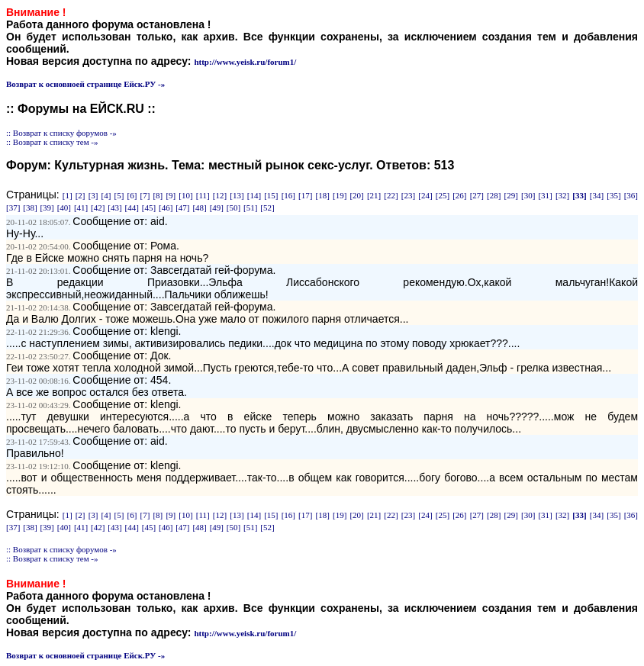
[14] (254, 195)
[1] (68, 195)
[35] (613, 195)
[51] (250, 208)
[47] (182, 208)
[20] (356, 195)
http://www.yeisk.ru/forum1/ (245, 62)
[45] (149, 208)
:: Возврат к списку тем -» (52, 142)
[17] (305, 195)
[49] (217, 208)
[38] (30, 208)
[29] (511, 195)
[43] (114, 208)
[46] (166, 208)
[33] (579, 195)
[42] (98, 208)
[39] (47, 208)
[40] (64, 208)
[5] (119, 195)
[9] (171, 195)
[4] (106, 195)
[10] (185, 195)
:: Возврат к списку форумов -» (61, 133)
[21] (374, 195)
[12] (220, 195)
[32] (562, 195)
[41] (81, 208)
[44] (132, 208)
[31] (545, 195)
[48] (199, 208)
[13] (237, 195)
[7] (145, 195)
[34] (597, 195)
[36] (631, 195)
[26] (459, 195)
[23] (408, 195)
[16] (288, 195)
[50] (233, 208)
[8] (158, 195)
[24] (425, 195)
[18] (323, 195)
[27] (477, 195)
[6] (132, 195)
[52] (267, 208)
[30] (528, 195)
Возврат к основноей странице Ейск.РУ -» (85, 84)
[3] (93, 195)
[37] (13, 208)
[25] (443, 195)
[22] (391, 195)
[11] (203, 195)
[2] (80, 195)
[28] (494, 195)
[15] (271, 195)
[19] (340, 195)
